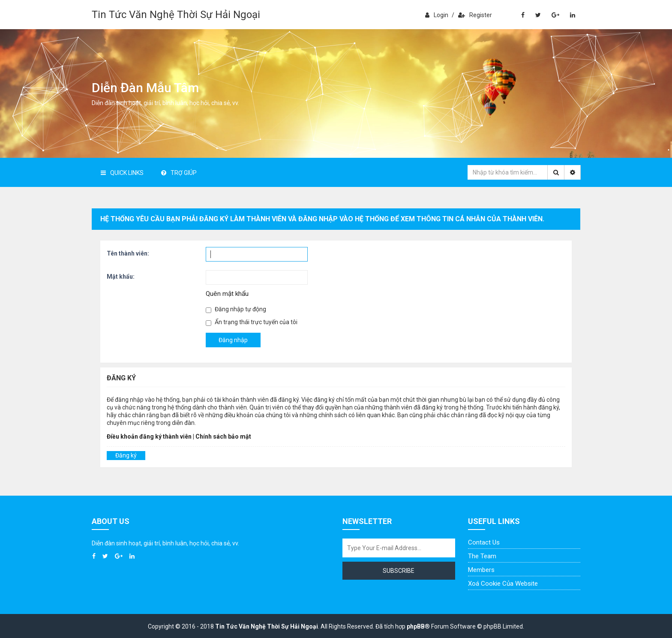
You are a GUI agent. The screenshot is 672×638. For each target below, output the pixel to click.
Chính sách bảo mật (223, 436)
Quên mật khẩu (227, 294)
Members (481, 570)
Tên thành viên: (128, 253)
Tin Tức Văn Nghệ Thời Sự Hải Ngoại (176, 15)
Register (475, 15)
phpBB (416, 626)
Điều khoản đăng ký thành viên (149, 436)
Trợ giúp (179, 173)
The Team (482, 556)
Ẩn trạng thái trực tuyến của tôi (252, 322)
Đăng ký (126, 455)
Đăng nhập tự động (236, 309)
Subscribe (399, 571)
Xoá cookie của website (503, 584)
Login (437, 15)
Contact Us (484, 542)
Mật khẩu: (121, 277)
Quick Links (122, 173)
